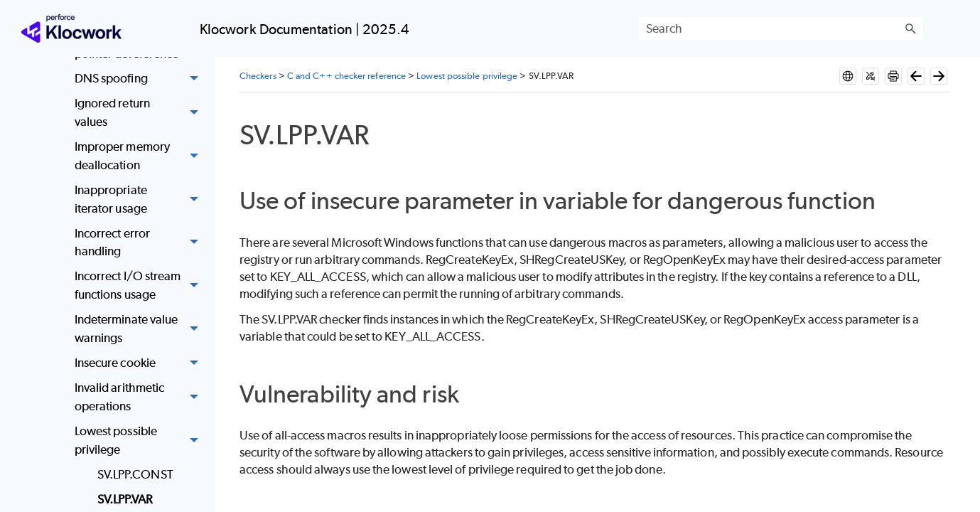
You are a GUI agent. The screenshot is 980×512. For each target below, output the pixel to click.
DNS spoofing (140, 79)
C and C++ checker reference (346, 76)
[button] (910, 28)
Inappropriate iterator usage (140, 199)
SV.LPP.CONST (135, 474)
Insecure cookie (140, 363)
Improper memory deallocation (140, 156)
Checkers (258, 76)
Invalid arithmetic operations (140, 397)
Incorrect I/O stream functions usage (140, 286)
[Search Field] (781, 28)
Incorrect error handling (140, 243)
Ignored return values (140, 113)
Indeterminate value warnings (140, 329)
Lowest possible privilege (140, 441)
